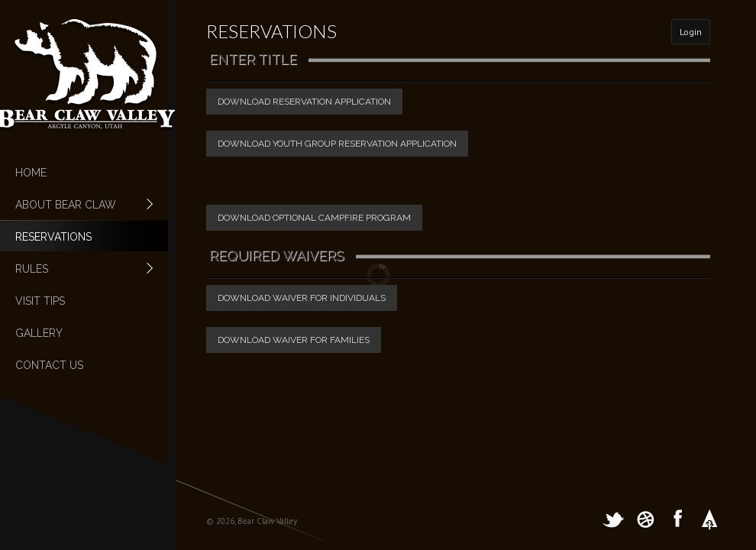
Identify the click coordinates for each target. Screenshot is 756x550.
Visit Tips (40, 301)
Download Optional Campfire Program (314, 218)
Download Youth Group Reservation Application (337, 144)
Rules (76, 269)
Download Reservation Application (304, 102)
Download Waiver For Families (294, 340)
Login (691, 32)
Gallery (39, 333)
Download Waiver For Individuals (302, 298)
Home (31, 173)
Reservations (53, 237)
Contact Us (49, 365)
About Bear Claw (76, 205)
